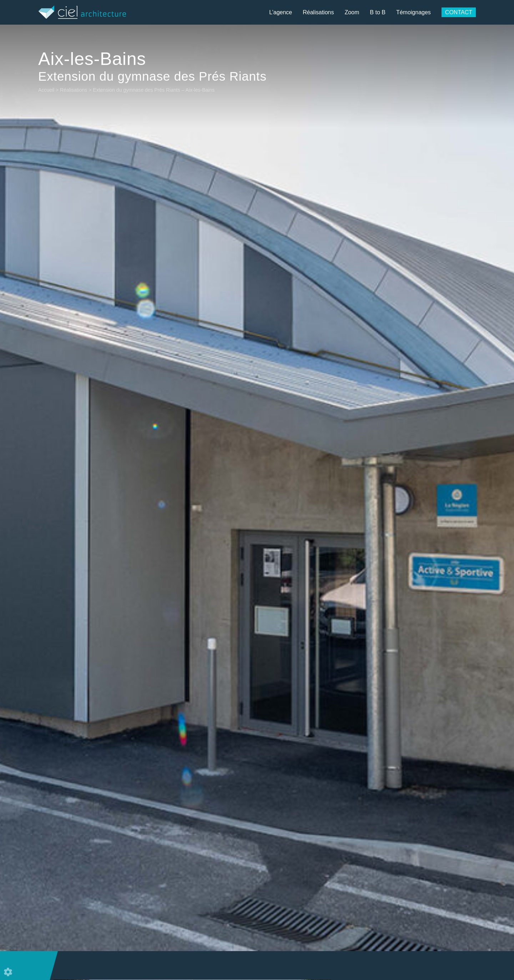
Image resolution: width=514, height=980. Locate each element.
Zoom (352, 12)
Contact (459, 12)
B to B (378, 12)
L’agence (281, 12)
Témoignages (414, 12)
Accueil (46, 90)
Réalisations (318, 12)
